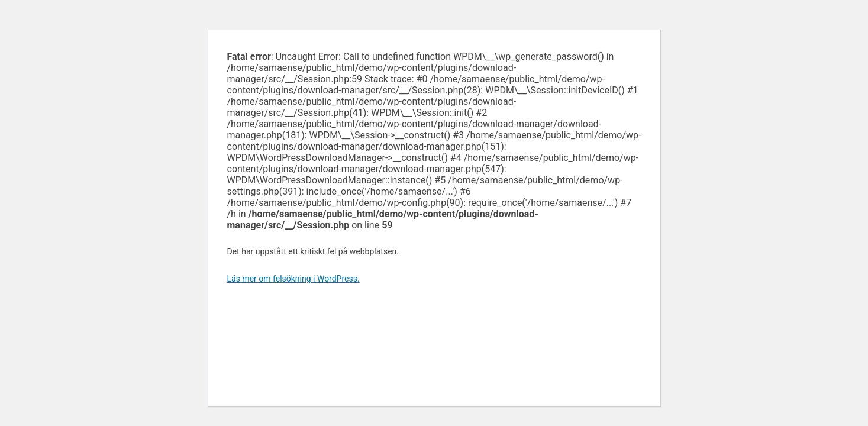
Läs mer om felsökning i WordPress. (293, 279)
